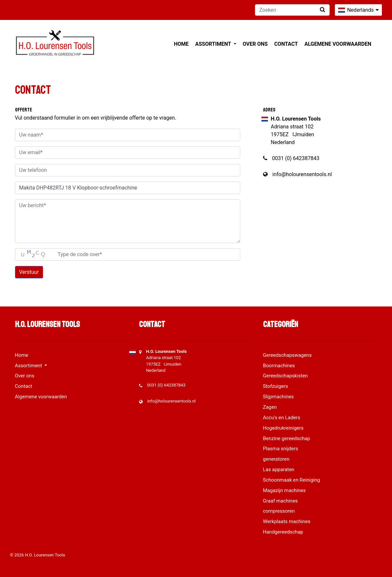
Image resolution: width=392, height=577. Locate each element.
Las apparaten (279, 470)
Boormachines (279, 366)
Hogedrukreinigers (283, 428)
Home (181, 44)
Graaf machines (281, 501)
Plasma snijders (281, 449)
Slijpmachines (278, 397)
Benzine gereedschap (287, 438)
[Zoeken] (292, 10)
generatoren (276, 459)
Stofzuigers (276, 386)
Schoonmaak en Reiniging (292, 480)
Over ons (255, 44)
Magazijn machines (284, 490)
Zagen (270, 407)
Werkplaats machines (287, 521)
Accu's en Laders (282, 418)
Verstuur (29, 272)
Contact (286, 44)
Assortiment (214, 44)
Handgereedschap (283, 532)
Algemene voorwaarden (338, 44)
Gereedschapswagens (287, 355)
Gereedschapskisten (286, 376)
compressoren (279, 511)
